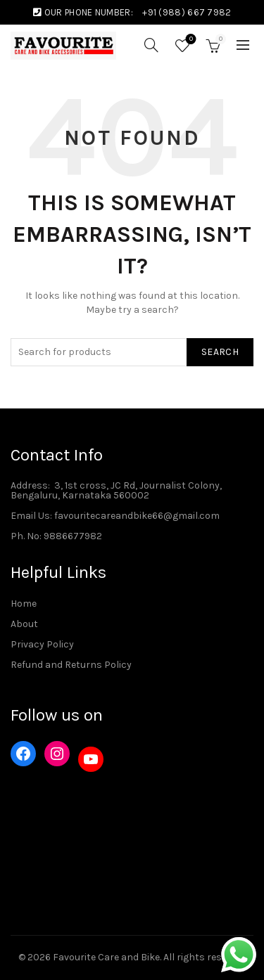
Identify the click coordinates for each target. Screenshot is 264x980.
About (24, 624)
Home (24, 604)
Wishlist (190, 40)
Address (29, 485)
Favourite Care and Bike (106, 957)
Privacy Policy (42, 644)
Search (220, 352)
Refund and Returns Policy (71, 665)
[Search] (151, 45)
